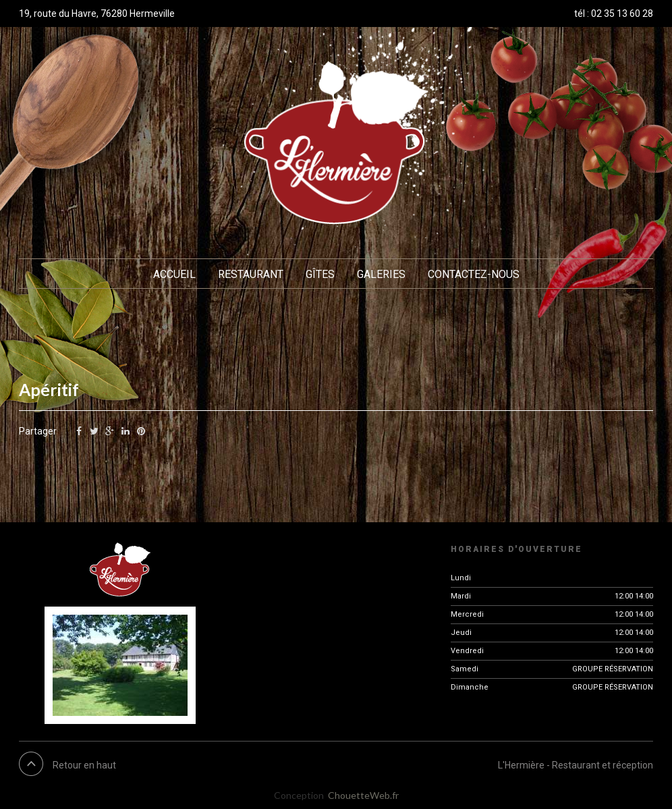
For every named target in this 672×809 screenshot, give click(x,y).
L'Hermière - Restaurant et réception (576, 765)
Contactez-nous (474, 274)
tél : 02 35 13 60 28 (614, 13)
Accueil (174, 274)
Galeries (381, 274)
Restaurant (251, 274)
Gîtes (320, 274)
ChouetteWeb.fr (363, 795)
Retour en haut (84, 765)
